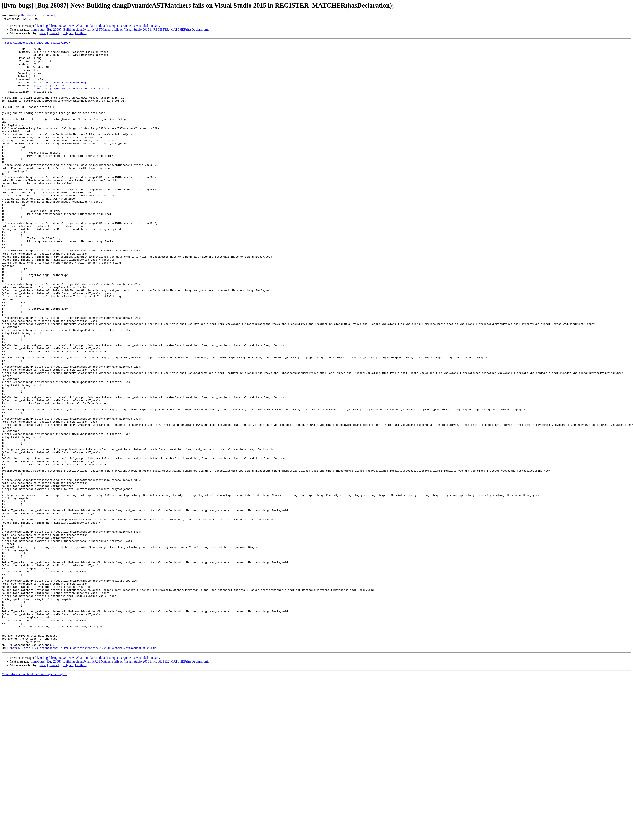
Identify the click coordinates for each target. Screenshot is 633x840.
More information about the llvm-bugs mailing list (35, 796)
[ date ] (43, 33)
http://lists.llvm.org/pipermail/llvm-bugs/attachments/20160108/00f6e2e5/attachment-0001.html (84, 769)
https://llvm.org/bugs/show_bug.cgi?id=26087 (36, 43)
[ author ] (81, 33)
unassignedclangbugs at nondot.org (60, 91)
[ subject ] (68, 33)
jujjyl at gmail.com (49, 95)
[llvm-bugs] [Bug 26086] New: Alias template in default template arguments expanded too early (98, 26)
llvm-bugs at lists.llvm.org (38, 15)
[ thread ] (55, 33)
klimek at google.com (49, 98)
